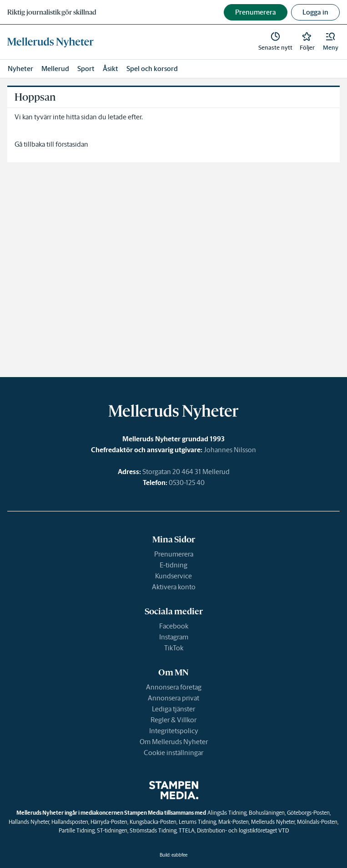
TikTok (174, 648)
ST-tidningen (112, 830)
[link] (50, 42)
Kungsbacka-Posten (153, 822)
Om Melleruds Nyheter (174, 742)
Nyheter (20, 69)
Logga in (315, 12)
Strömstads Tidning (153, 830)
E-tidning (173, 565)
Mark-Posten (234, 822)
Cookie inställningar (173, 753)
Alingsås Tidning (227, 813)
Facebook (174, 626)
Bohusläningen (267, 813)
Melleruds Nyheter (273, 822)
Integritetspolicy (174, 731)
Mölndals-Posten (317, 822)
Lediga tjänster (173, 709)
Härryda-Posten (109, 822)
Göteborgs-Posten (308, 813)
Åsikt (111, 69)
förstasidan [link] (72, 144)
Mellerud (55, 69)
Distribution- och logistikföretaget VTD (243, 830)
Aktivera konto (174, 587)
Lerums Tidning (197, 822)
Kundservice (173, 576)
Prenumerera (174, 554)
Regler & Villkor (173, 720)
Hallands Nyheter (29, 822)
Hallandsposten (70, 822)
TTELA (187, 830)
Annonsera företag (174, 687)
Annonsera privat (173, 698)
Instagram (174, 637)
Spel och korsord (152, 69)
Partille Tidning (77, 830)
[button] (331, 42)
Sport (86, 69)
